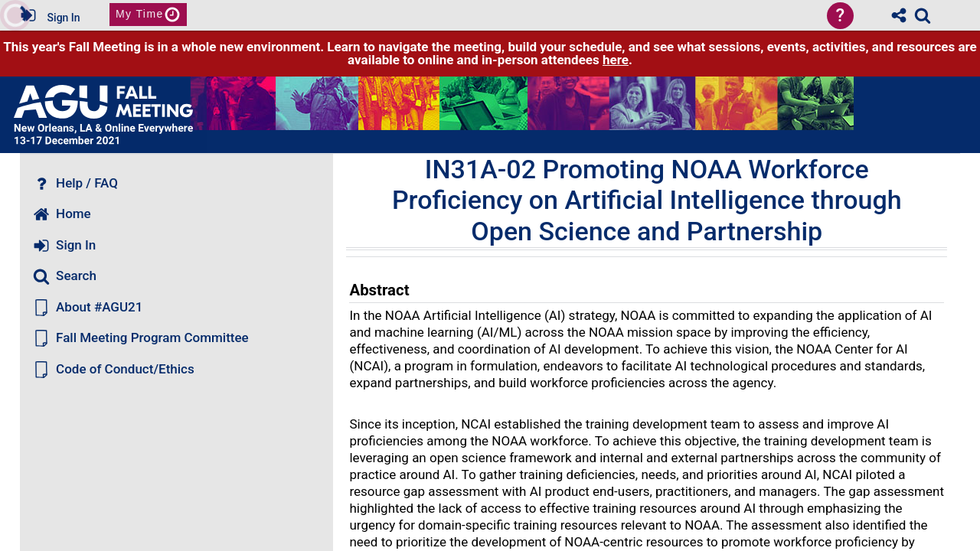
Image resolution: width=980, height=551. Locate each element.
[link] (923, 15)
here (616, 60)
